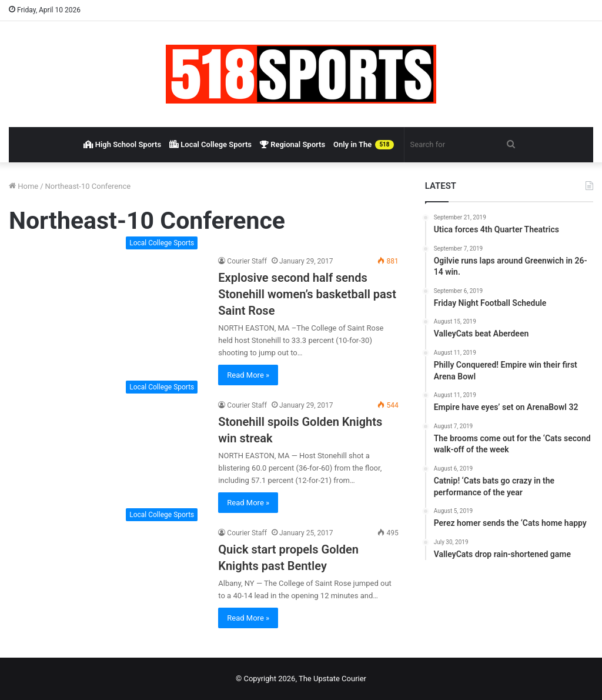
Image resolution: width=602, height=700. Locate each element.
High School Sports (122, 144)
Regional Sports (292, 144)
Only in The (363, 145)
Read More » (248, 375)
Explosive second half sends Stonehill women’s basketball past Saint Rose (307, 294)
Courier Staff (247, 261)
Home (24, 186)
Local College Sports (210, 144)
